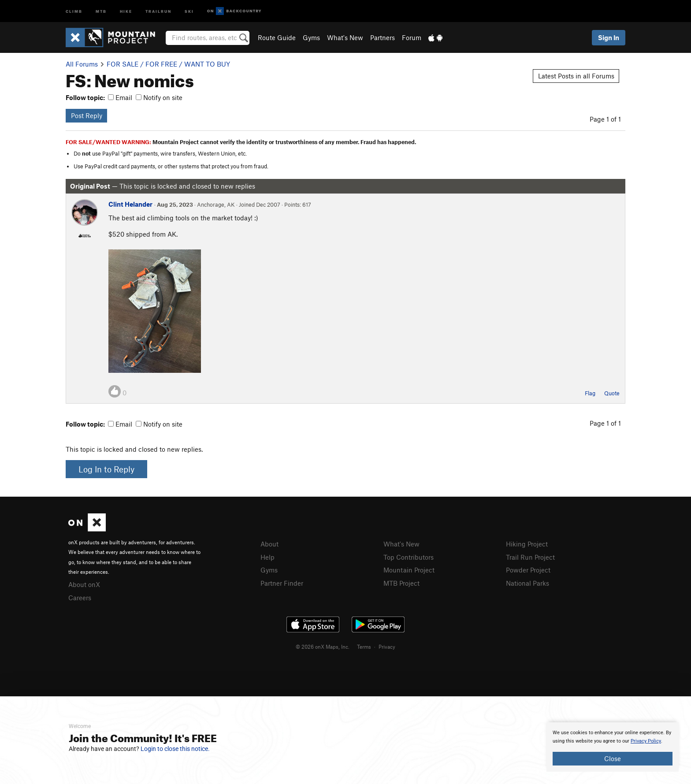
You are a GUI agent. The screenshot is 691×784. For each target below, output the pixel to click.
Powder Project (528, 570)
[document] (613, 747)
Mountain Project (409, 570)
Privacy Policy (646, 741)
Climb (74, 11)
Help (267, 557)
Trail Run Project (530, 557)
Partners (383, 37)
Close (613, 758)
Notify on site (159, 97)
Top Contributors (409, 557)
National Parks (528, 583)
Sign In (609, 37)
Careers (80, 598)
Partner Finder (282, 583)
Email (120, 97)
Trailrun (158, 11)
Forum (412, 37)
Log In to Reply (106, 469)
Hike (126, 11)
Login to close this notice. (175, 749)
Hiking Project (527, 544)
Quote (612, 393)
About (269, 544)
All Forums (82, 64)
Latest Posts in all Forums (576, 76)
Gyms (311, 37)
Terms (364, 647)
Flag (590, 393)
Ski (189, 11)
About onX (84, 584)
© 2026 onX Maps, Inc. (323, 647)
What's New (345, 37)
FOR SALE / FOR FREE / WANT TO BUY (168, 64)
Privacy (387, 647)
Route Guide (277, 37)
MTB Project (401, 583)
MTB (101, 11)
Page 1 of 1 (605, 119)
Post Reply (87, 115)
